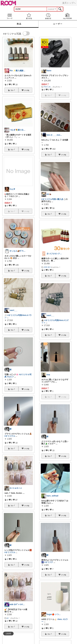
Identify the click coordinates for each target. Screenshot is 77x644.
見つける (29, 16)
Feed (10, 16)
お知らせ (48, 16)
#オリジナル (10, 436)
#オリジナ (49, 562)
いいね (27, 90)
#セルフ (10, 377)
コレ (13, 90)
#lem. (24, 315)
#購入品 (60, 199)
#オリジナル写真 (15, 315)
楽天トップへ (69, 3)
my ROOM (67, 16)
